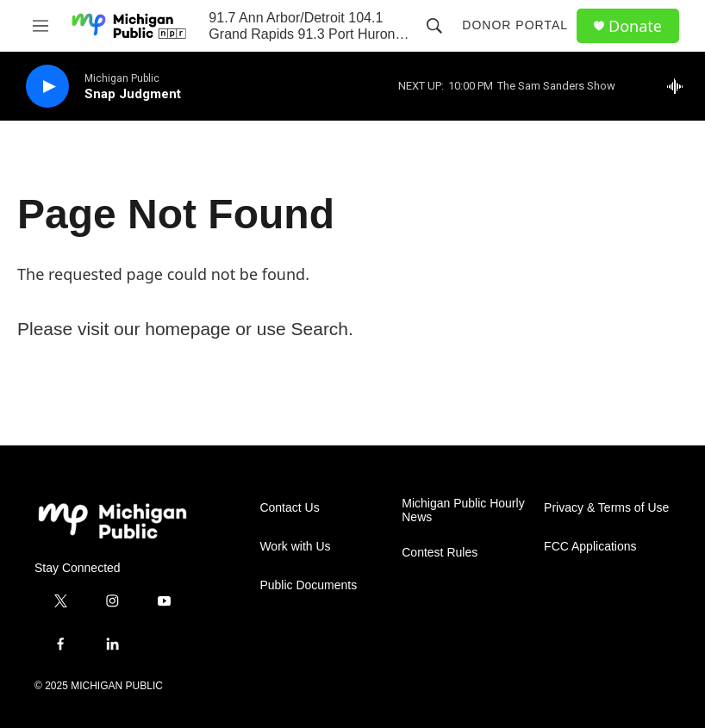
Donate (635, 26)
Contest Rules (440, 553)
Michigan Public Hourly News (463, 510)
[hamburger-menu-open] (41, 26)
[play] (47, 87)
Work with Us (295, 547)
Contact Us (289, 508)
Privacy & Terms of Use (606, 508)
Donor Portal (515, 25)
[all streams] (680, 86)
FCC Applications (590, 547)
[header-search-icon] (434, 26)
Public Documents (308, 585)
